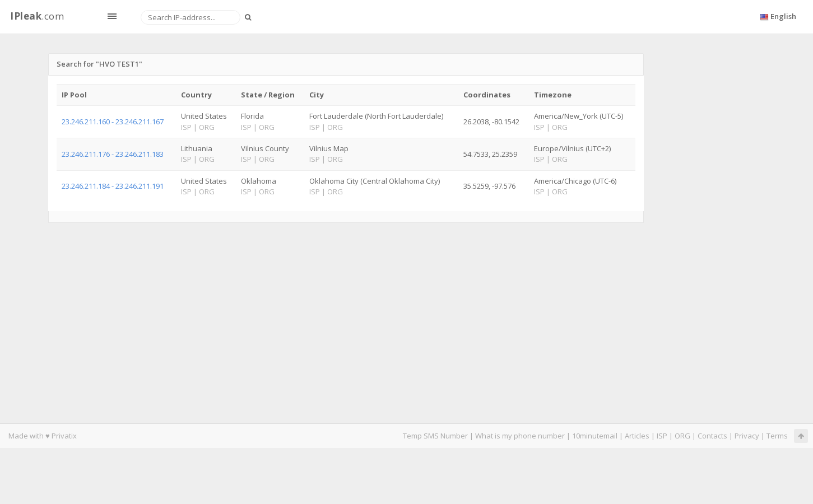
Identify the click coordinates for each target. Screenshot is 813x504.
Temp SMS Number (435, 436)
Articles (637, 436)
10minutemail (595, 436)
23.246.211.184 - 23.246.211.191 (113, 186)
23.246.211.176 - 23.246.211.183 (113, 154)
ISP (663, 436)
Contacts (712, 436)
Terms (777, 436)
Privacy (747, 436)
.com (37, 16)
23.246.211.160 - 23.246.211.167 (113, 122)
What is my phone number (520, 436)
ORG (682, 436)
